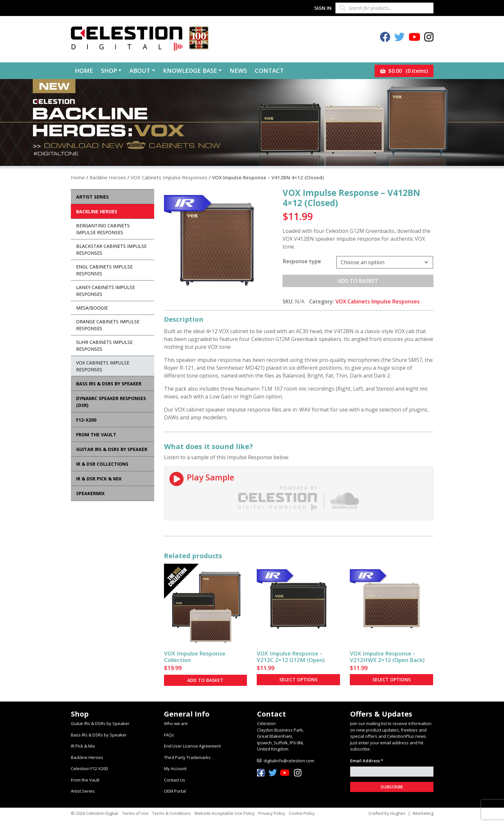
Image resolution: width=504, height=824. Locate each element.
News (238, 71)
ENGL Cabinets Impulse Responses (104, 270)
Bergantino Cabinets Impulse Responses (103, 229)
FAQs (169, 735)
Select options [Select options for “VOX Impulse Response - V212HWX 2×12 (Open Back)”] (391, 679)
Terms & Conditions (171, 813)
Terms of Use (135, 813)
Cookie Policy (302, 813)
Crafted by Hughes (387, 813)
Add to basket (358, 281)
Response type (302, 261)
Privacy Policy (272, 813)
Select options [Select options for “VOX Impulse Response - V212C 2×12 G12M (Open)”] (298, 679)
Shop (109, 71)
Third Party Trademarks (187, 757)
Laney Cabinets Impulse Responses (106, 291)
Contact (269, 71)
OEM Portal (175, 791)
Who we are (176, 723)
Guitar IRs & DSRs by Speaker (100, 723)
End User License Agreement (192, 746)
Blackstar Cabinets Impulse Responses (111, 250)
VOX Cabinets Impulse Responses (169, 177)
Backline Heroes (108, 177)
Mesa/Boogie (92, 308)
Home (84, 71)
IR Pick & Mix (83, 746)
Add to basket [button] (205, 680)
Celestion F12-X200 (89, 768)
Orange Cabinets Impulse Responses (108, 325)
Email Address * (367, 761)
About (140, 71)
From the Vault (85, 780)
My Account (175, 768)
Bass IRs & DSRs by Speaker (99, 735)
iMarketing (423, 813)
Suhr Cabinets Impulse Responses (104, 346)
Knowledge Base (190, 71)
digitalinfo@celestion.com (289, 761)
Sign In (323, 8)
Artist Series (83, 791)
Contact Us (175, 780)
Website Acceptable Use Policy (225, 813)
